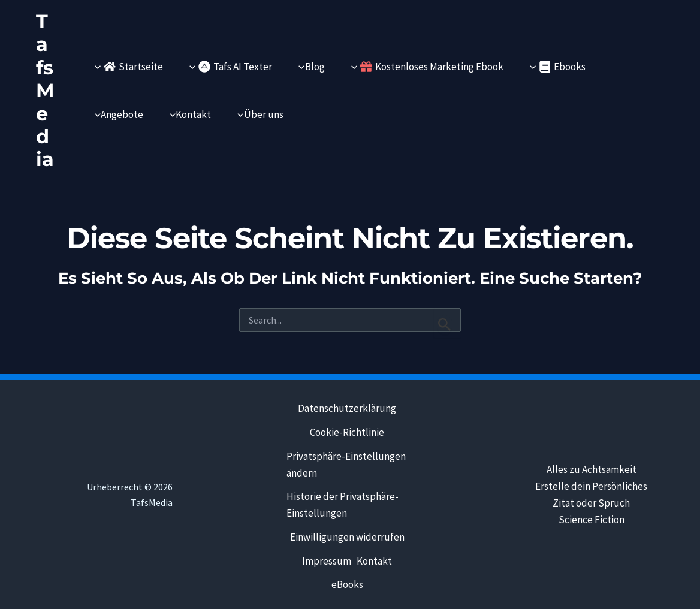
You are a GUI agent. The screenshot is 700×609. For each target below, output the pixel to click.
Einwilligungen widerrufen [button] (346, 538)
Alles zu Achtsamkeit (592, 469)
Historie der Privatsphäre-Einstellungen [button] (343, 505)
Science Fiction (592, 519)
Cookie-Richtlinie (346, 432)
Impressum (325, 562)
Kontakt (374, 562)
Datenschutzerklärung (346, 408)
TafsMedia (45, 90)
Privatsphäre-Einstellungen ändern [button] (346, 465)
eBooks (346, 586)
